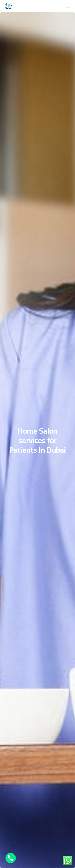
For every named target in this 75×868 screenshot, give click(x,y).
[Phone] (11, 858)
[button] (68, 6)
